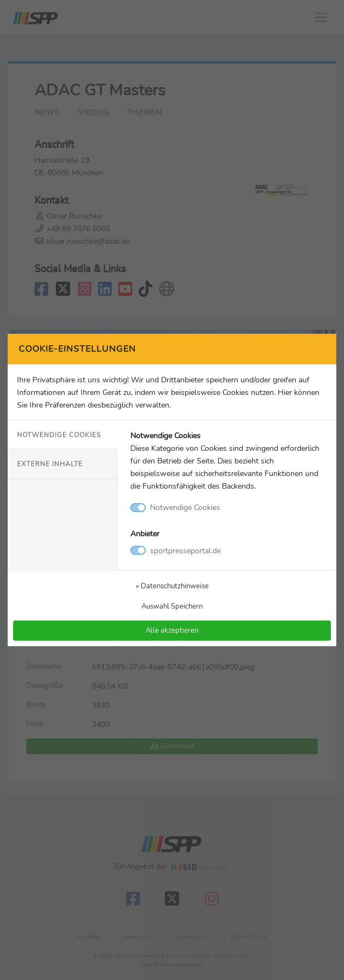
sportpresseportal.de (185, 550)
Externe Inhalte (50, 464)
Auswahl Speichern (172, 606)
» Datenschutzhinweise (172, 585)
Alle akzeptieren (172, 630)
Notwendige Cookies (59, 435)
